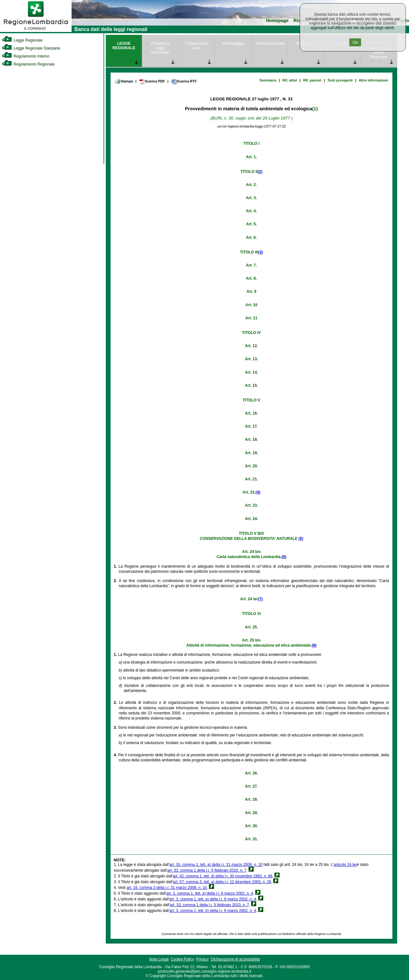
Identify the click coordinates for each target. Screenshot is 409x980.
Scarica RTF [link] (184, 82)
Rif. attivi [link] (290, 80)
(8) (314, 645)
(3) (261, 252)
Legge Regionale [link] (22, 40)
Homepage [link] (277, 21)
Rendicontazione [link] (270, 43)
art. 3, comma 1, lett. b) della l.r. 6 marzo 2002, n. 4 (213, 911)
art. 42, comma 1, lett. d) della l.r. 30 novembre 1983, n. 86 (223, 876)
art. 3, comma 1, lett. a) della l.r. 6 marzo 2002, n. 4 (209, 893)
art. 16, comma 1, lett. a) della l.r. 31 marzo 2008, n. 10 (216, 865)
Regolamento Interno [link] (26, 56)
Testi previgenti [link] (340, 80)
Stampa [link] (124, 81)
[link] (36, 31)
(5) (301, 539)
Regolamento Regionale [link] (28, 64)
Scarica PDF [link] (152, 82)
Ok (355, 42)
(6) (284, 557)
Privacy (202, 959)
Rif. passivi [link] (312, 80)
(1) (315, 109)
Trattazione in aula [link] (197, 46)
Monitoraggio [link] (233, 43)
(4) (258, 492)
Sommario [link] (268, 80)
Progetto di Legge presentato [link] (160, 48)
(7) (260, 599)
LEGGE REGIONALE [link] (124, 46)
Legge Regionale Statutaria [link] (31, 48)
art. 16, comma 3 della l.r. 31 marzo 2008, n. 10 (167, 888)
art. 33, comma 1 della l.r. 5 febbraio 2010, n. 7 (207, 870)
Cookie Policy (182, 959)
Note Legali (159, 959)
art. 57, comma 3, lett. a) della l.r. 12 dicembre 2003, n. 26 (222, 882)
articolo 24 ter (345, 865)
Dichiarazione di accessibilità (235, 959)
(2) (260, 172)
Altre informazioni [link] (374, 80)
